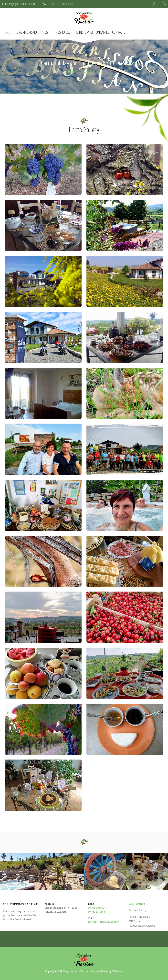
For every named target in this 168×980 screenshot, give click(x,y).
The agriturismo (25, 32)
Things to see (61, 32)
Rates (44, 32)
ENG (153, 4)
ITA (164, 4)
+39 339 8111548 (96, 912)
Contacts (119, 32)
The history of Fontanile (91, 32)
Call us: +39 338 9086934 (58, 4)
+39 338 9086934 (96, 908)
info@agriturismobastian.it (19, 4)
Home (6, 32)
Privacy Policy (138, 910)
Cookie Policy (137, 904)
